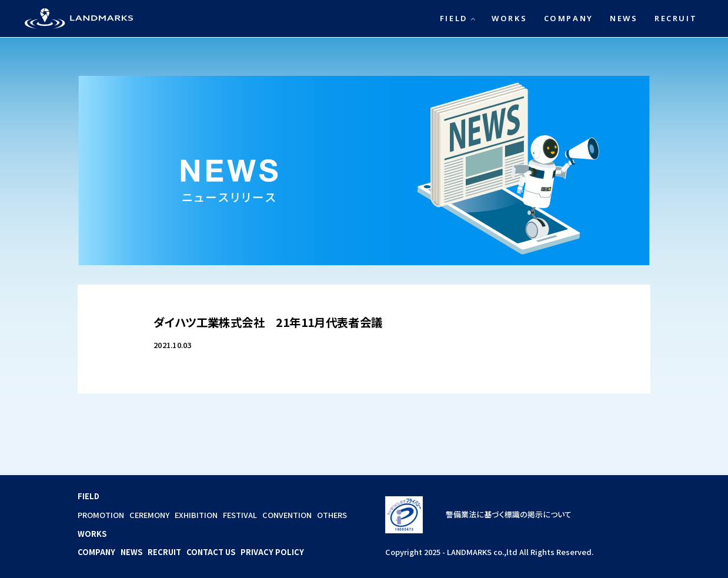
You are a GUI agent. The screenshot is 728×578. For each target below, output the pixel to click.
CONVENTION (287, 515)
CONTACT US (211, 552)
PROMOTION (101, 515)
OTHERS (332, 515)
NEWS (624, 18)
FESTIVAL (240, 515)
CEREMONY (149, 515)
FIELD (454, 18)
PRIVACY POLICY (272, 552)
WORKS (509, 18)
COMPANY (569, 18)
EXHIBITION (196, 515)
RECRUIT (676, 18)
